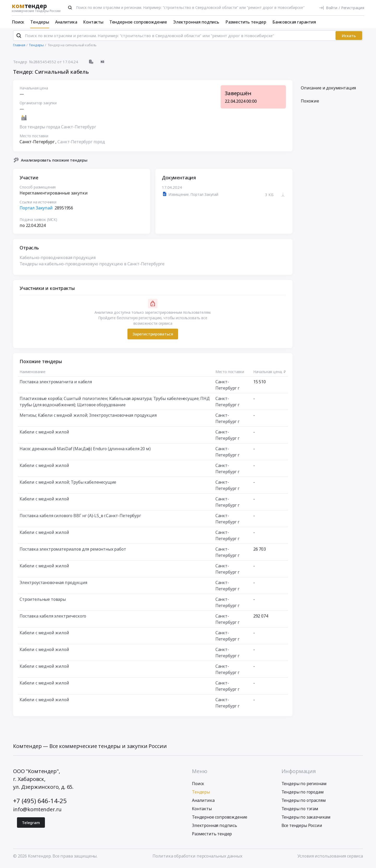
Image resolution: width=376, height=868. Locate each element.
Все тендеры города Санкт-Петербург (58, 129)
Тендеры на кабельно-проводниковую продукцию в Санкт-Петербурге (92, 266)
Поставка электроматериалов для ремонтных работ (73, 551)
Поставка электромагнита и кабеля (56, 384)
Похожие (310, 103)
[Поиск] (70, 8)
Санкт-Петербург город (81, 144)
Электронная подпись (196, 22)
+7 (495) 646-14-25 (40, 803)
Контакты (93, 22)
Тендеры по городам (303, 794)
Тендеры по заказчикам (306, 819)
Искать (349, 38)
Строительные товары (43, 601)
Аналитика (66, 22)
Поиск (18, 22)
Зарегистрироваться (153, 336)
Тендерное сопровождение (138, 22)
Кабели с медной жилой (44, 434)
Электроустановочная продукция (53, 585)
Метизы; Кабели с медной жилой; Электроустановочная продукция (88, 417)
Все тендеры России (302, 828)
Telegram (31, 825)
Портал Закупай (36, 210)
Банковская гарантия (294, 22)
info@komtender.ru (37, 812)
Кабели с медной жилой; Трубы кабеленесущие (68, 484)
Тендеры (40, 22)
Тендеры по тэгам (300, 811)
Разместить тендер (246, 22)
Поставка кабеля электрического (53, 618)
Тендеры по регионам (304, 786)
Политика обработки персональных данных (197, 858)
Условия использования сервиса (330, 858)
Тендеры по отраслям (304, 803)
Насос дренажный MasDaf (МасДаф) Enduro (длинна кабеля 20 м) (85, 451)
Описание (328, 90)
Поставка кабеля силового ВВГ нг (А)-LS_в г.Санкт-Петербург (80, 518)
